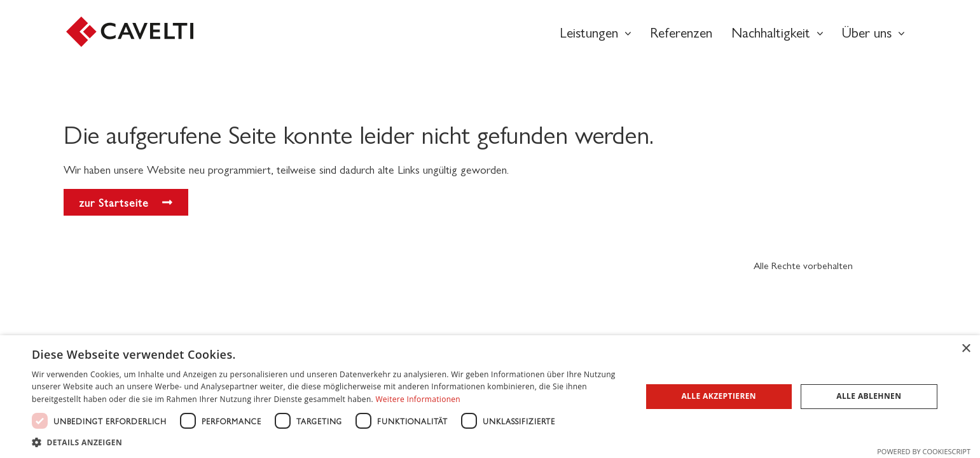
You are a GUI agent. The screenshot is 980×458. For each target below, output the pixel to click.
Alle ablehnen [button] (869, 396)
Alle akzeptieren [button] (719, 396)
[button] (328, 442)
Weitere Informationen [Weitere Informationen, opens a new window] (418, 399)
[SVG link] (130, 32)
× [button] (966, 349)
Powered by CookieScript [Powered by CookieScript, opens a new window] (924, 451)
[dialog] (490, 397)
